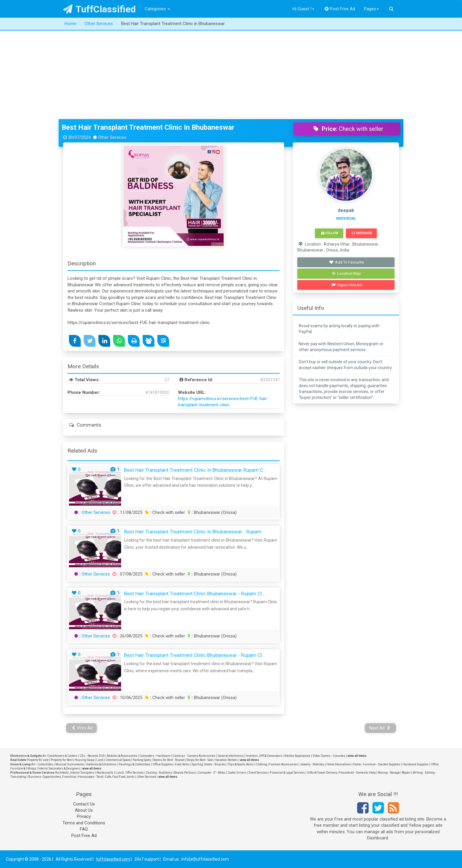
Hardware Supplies (416, 764)
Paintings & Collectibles (135, 764)
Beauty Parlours (185, 773)
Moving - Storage (389, 773)
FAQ (84, 829)
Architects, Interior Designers (75, 773)
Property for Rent (62, 760)
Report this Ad (347, 285)
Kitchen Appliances (297, 756)
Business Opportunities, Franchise (52, 777)
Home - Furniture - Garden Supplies (377, 764)
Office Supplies (163, 764)
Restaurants (105, 773)
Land (100, 760)
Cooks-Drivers (237, 773)
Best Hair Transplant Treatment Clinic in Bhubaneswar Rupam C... (195, 470)
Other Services (96, 512)
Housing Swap (84, 760)
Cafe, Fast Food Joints (120, 777)
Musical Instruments (70, 764)
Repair (406, 773)
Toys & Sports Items (241, 764)
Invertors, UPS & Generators (264, 756)
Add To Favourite (347, 262)
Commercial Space (118, 760)
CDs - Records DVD (92, 756)
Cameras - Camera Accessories (194, 756)
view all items (357, 756)
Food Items (182, 764)
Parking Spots (142, 760)
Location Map (346, 273)
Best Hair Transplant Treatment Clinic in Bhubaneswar (148, 127)
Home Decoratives (339, 764)
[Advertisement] (231, 75)
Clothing (261, 764)
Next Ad (380, 728)
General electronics (231, 756)
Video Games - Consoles (329, 756)
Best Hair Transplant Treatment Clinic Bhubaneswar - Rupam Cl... (195, 594)
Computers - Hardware (155, 756)
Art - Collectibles (42, 764)
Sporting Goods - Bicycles (209, 764)
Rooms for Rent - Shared (169, 760)
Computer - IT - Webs (212, 773)
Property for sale (38, 760)
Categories (157, 9)
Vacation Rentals (226, 760)
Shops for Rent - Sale (200, 760)
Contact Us (84, 804)
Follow (330, 233)
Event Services (258, 773)
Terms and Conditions (84, 823)
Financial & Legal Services (287, 773)
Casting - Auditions (159, 773)
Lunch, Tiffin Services (130, 773)
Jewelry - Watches (312, 764)
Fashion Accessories (284, 764)
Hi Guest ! (303, 9)
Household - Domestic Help (357, 773)
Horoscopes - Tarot (90, 777)
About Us (84, 810)
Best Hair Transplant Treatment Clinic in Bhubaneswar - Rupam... (195, 532)
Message (362, 233)
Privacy (84, 816)
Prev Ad (82, 728)
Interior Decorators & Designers (59, 768)
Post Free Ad (340, 9)
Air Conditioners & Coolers (60, 756)
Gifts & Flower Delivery (322, 773)
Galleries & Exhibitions (101, 764)
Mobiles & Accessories (122, 756)
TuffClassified (99, 9)
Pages (371, 9)
